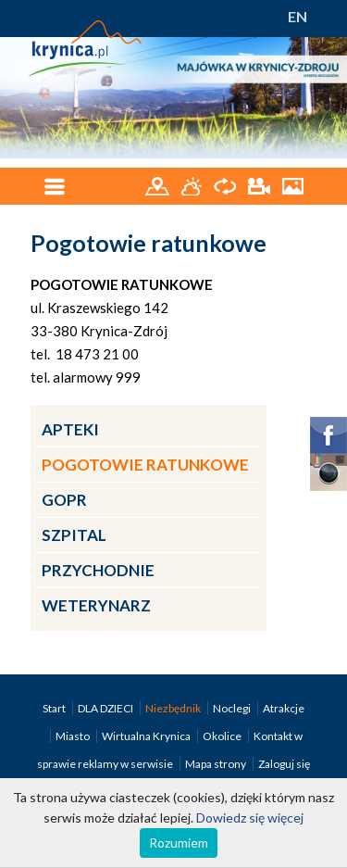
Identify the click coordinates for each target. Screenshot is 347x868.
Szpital (74, 535)
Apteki (70, 429)
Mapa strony (216, 764)
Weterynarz (96, 605)
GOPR (64, 500)
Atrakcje (284, 708)
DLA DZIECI (106, 708)
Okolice (223, 736)
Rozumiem (179, 843)
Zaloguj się (284, 764)
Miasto (74, 736)
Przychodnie (98, 570)
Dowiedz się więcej (250, 818)
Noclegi (233, 708)
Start (55, 708)
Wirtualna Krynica (147, 736)
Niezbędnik (174, 708)
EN (297, 16)
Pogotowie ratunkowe (145, 465)
